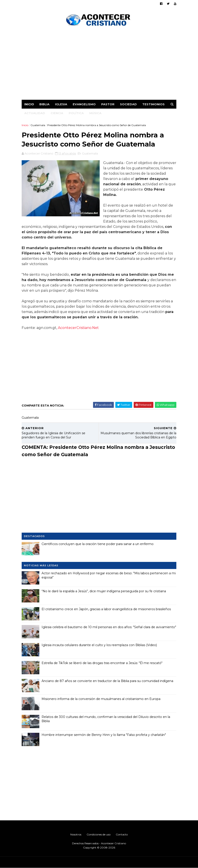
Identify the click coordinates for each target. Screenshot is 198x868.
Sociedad (128, 104)
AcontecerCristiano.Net (78, 328)
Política (76, 113)
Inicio (29, 104)
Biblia (44, 104)
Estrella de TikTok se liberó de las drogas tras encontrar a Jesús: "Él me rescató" (102, 663)
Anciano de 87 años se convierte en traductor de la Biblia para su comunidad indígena (107, 681)
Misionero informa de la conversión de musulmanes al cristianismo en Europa (101, 699)
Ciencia (57, 113)
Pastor (108, 104)
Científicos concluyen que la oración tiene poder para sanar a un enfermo (98, 544)
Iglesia (61, 104)
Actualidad (35, 113)
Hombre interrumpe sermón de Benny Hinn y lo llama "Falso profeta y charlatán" (104, 735)
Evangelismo (84, 104)
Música (95, 113)
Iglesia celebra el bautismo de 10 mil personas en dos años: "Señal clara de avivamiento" (109, 627)
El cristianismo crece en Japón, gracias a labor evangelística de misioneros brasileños (106, 609)
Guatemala (38, 125)
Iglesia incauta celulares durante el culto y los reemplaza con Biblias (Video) (99, 645)
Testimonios (153, 104)
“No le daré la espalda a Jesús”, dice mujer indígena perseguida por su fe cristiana (104, 591)
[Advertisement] (99, 64)
